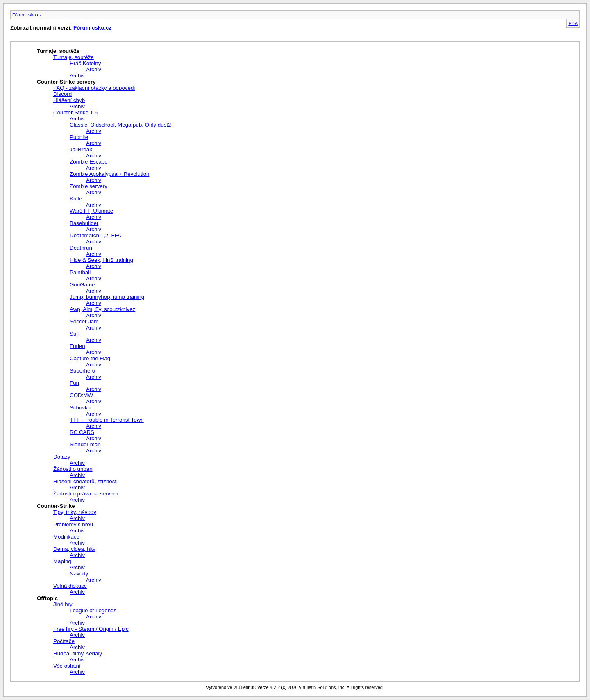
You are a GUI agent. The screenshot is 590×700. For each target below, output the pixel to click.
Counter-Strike (56, 506)
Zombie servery (88, 186)
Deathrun (81, 248)
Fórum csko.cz (27, 15)
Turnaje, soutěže (58, 51)
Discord (62, 94)
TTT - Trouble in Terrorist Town (107, 420)
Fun (74, 383)
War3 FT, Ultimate (91, 211)
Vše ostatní (67, 666)
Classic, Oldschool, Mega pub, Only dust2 (120, 125)
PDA (573, 23)
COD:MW (81, 395)
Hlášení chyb (69, 100)
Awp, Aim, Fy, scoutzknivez (102, 309)
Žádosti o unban (73, 469)
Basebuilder (84, 223)
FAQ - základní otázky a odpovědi (94, 88)
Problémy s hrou (73, 524)
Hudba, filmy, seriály (78, 653)
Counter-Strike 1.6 (75, 112)
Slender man (85, 444)
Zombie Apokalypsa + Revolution (109, 174)
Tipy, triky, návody (75, 512)
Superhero (82, 371)
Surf (75, 334)
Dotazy (62, 457)
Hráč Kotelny (85, 63)
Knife (76, 199)
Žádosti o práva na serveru (86, 494)
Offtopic (47, 598)
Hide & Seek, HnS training (101, 260)
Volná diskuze (70, 586)
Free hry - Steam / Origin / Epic (91, 629)
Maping (62, 561)
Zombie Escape (89, 162)
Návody (79, 574)
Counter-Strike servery (66, 82)
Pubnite (79, 137)
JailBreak (81, 149)
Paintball (80, 272)
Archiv (94, 69)
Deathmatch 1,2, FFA (95, 235)
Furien (77, 346)
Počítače (64, 641)
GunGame (82, 285)
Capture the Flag (90, 358)
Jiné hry (63, 604)
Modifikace (66, 537)
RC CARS (82, 432)
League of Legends (93, 610)
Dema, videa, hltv (74, 549)
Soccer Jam (84, 322)
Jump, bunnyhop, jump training (107, 297)
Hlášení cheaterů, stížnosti (85, 481)
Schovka (80, 408)
